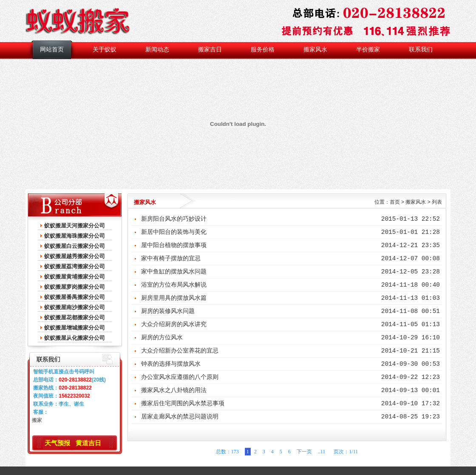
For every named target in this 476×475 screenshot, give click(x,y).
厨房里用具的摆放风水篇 (174, 298)
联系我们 (421, 50)
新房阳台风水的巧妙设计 (174, 219)
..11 (322, 452)
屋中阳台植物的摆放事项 (174, 245)
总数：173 (227, 452)
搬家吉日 (210, 50)
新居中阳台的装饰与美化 (174, 232)
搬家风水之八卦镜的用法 (174, 390)
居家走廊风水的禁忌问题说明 (180, 417)
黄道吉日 (88, 443)
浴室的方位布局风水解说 (174, 285)
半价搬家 (368, 50)
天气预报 (57, 443)
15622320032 (74, 396)
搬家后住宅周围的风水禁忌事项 (183, 404)
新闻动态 (157, 50)
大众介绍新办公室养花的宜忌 (180, 351)
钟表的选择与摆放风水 (171, 364)
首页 (395, 202)
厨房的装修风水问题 (168, 311)
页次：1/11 (344, 452)
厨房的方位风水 (162, 338)
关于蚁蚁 (105, 50)
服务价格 (263, 50)
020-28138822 (75, 380)
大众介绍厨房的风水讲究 (174, 324)
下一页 (304, 452)
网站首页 (52, 50)
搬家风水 (315, 50)
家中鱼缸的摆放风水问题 (174, 272)
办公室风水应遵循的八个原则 (180, 377)
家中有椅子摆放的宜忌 (171, 259)
